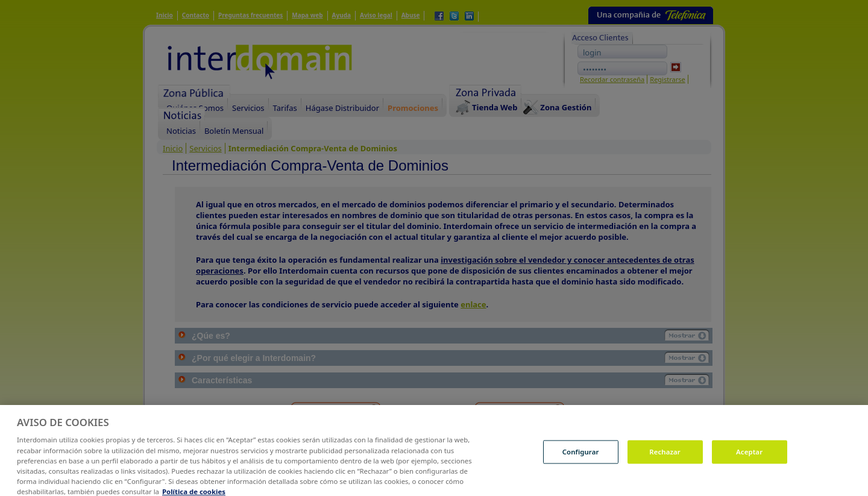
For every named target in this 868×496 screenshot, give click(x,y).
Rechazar (665, 456)
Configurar (581, 456)
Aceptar (749, 456)
